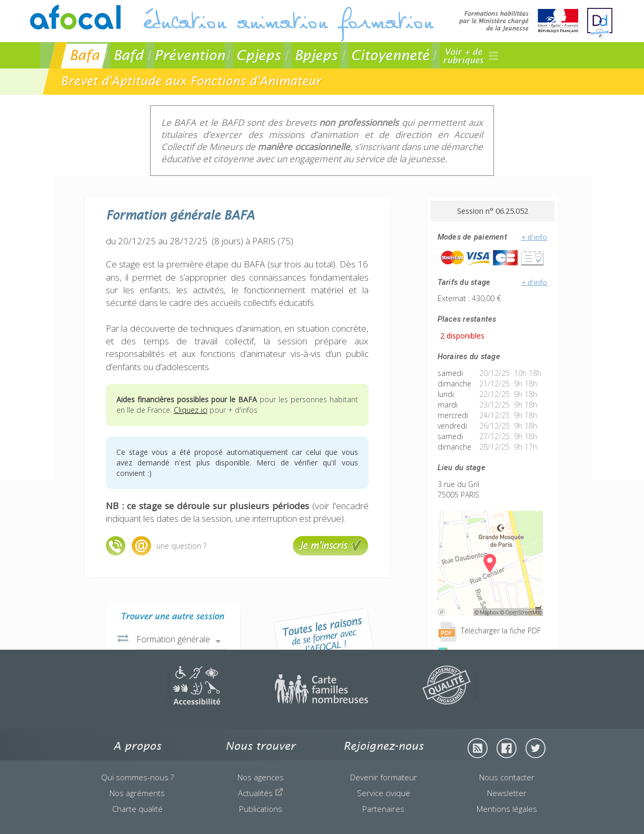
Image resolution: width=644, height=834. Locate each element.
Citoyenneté (390, 55)
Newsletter (507, 793)
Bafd (128, 55)
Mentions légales (507, 809)
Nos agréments (137, 793)
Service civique (384, 793)
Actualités (261, 793)
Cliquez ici (191, 410)
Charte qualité (137, 809)
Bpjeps (316, 55)
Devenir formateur (384, 777)
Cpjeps (258, 55)
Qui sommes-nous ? (137, 777)
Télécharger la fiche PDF (489, 631)
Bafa (85, 55)
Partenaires (383, 809)
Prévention (190, 55)
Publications (261, 809)
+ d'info (534, 237)
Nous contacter (507, 777)
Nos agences (261, 777)
